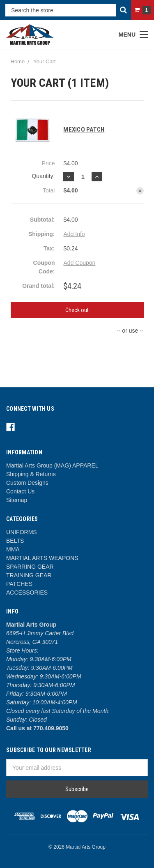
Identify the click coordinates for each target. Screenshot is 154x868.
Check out (77, 310)
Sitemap (17, 500)
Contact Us (20, 491)
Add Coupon (79, 263)
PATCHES (19, 584)
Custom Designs (27, 483)
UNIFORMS (22, 532)
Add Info (74, 234)
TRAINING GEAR (29, 575)
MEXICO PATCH (84, 130)
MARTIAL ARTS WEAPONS (42, 558)
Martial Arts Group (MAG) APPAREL (52, 465)
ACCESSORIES (27, 593)
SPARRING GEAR (30, 567)
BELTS (15, 541)
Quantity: (43, 176)
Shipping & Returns (31, 474)
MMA (13, 549)
